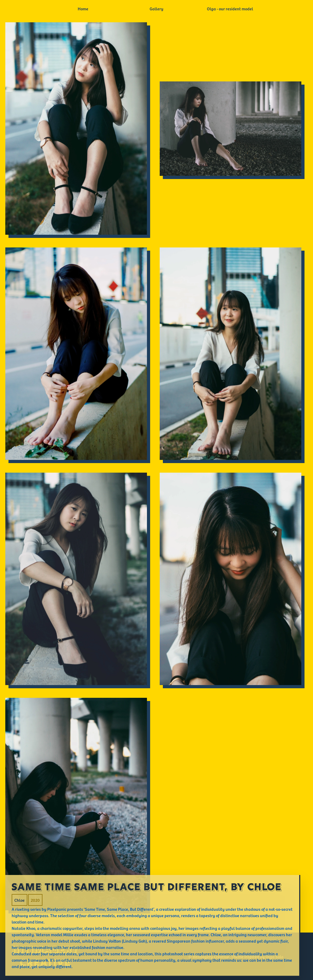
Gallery (156, 8)
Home (83, 8)
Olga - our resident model (230, 8)
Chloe (19, 900)
